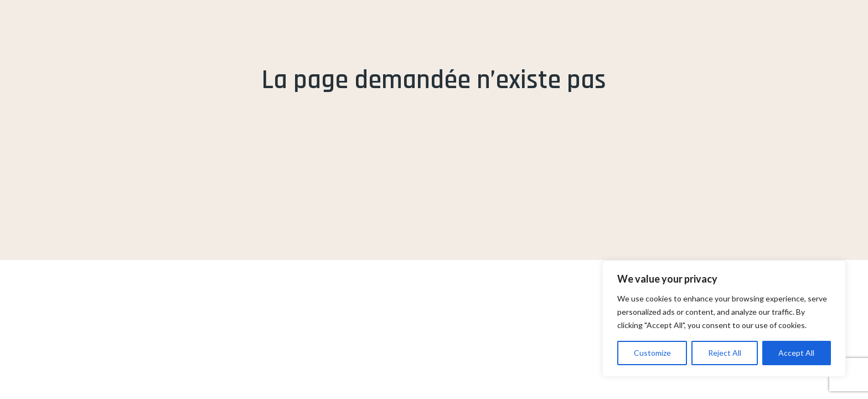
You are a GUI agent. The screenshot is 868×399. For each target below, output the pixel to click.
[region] (724, 319)
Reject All (725, 353)
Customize (652, 353)
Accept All (796, 353)
